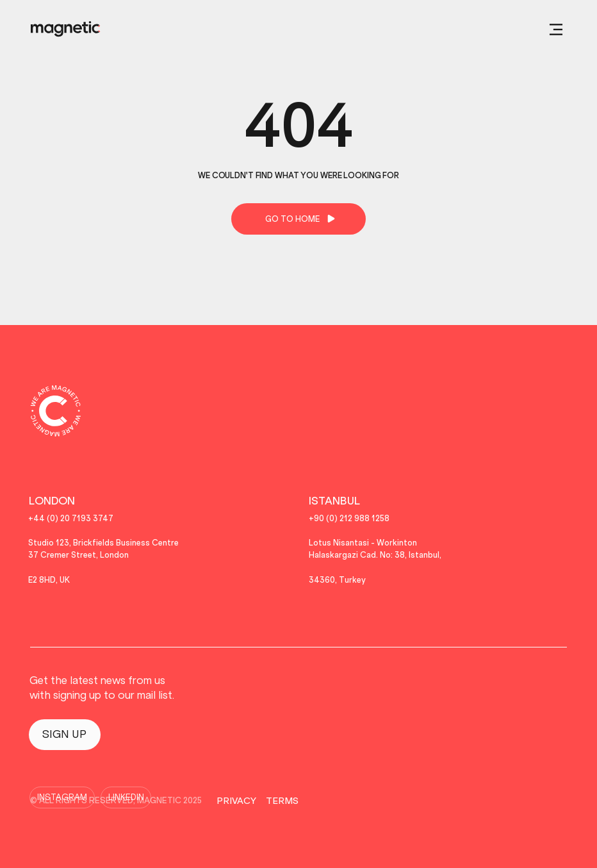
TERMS (282, 801)
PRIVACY (236, 801)
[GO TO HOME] (298, 219)
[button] (556, 29)
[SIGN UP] (65, 735)
